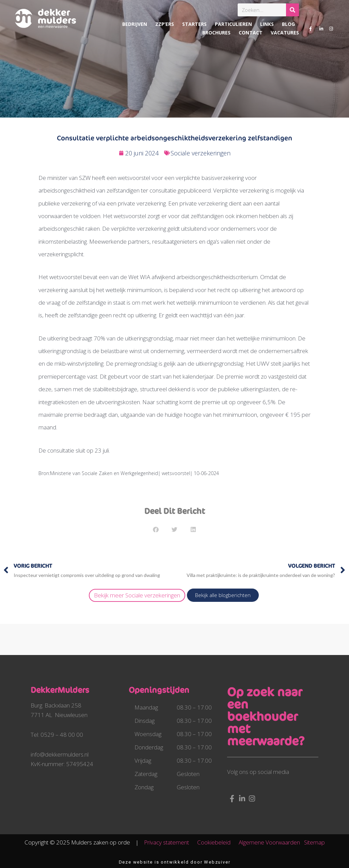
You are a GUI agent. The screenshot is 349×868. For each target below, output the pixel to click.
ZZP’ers (165, 24)
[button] (156, 529)
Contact (251, 33)
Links (267, 24)
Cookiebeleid (217, 842)
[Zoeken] (292, 10)
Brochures (216, 33)
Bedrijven (135, 24)
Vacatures (285, 33)
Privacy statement (170, 842)
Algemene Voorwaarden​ (269, 842)
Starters (194, 24)
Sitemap (314, 842)
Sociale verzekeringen (201, 153)
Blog (288, 24)
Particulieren (233, 24)
